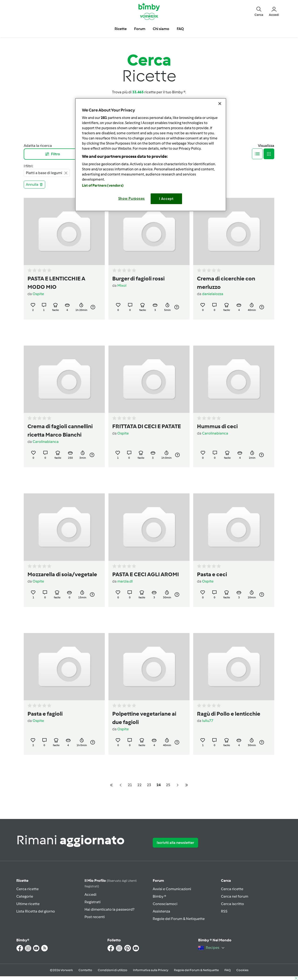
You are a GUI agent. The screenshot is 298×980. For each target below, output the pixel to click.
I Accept (166, 199)
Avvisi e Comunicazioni (172, 889)
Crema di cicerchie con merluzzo (226, 283)
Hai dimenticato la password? (109, 909)
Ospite (38, 294)
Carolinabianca (46, 442)
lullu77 (208, 721)
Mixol (122, 285)
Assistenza (161, 911)
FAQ (228, 970)
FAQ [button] (180, 29)
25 (168, 785)
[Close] (220, 104)
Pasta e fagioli (45, 714)
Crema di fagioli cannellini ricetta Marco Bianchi (60, 430)
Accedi (90, 894)
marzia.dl (125, 581)
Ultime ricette (28, 904)
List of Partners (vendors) (103, 185)
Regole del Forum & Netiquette (179, 919)
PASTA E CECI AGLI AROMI (146, 574)
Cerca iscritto (232, 904)
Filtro (52, 154)
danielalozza (213, 294)
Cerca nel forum (235, 896)
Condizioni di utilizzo (113, 970)
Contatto (85, 970)
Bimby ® (159, 896)
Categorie (25, 896)
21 (130, 785)
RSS (224, 911)
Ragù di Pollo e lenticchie (229, 714)
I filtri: (28, 166)
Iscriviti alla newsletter (175, 843)
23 (149, 785)
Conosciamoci (165, 904)
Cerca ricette (27, 889)
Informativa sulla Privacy (151, 970)
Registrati (93, 902)
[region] (151, 155)
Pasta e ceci (212, 574)
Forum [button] (140, 29)
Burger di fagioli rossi (138, 278)
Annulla (34, 184)
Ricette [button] (121, 29)
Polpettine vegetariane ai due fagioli (144, 718)
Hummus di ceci (217, 426)
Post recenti (95, 917)
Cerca (226, 881)
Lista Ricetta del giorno (36, 911)
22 (139, 785)
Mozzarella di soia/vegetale (62, 574)
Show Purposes (132, 199)
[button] (259, 11)
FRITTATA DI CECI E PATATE (147, 426)
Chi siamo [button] (161, 29)
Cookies (242, 970)
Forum (158, 881)
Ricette (22, 881)
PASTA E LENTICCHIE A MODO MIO (56, 283)
